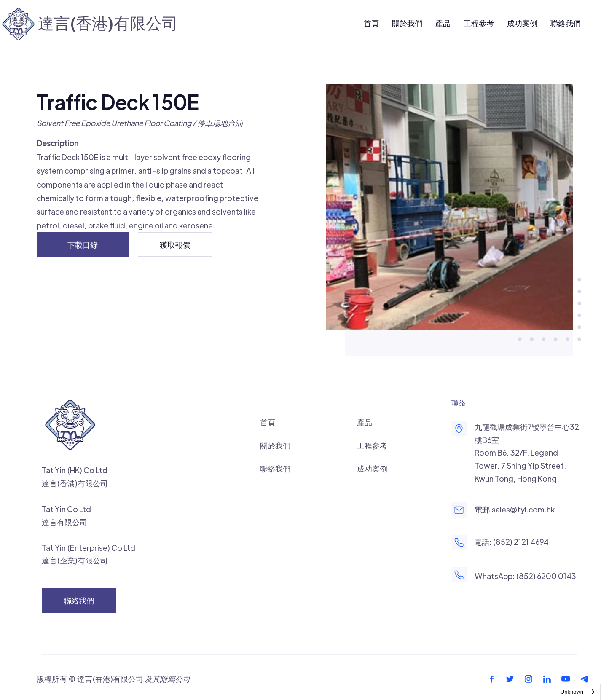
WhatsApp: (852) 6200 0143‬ (525, 576)
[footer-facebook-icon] (491, 679)
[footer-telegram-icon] (584, 679)
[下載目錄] (83, 244)
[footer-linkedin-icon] (547, 679)
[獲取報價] (175, 244)
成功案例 (372, 468)
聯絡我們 (275, 468)
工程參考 (372, 445)
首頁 (268, 422)
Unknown (572, 692)
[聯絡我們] (79, 601)
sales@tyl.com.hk (523, 509)
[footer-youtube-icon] (566, 679)
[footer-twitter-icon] (510, 679)
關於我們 (275, 445)
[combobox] (578, 692)
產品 (365, 422)
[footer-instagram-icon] (529, 679)
